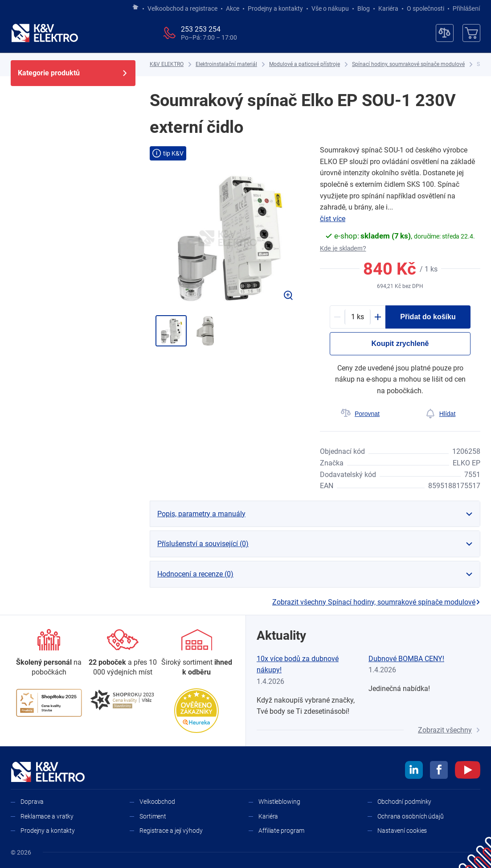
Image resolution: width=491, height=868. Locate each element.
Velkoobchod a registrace (182, 8)
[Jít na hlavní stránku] (135, 8)
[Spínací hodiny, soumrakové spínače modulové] (408, 64)
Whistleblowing (279, 802)
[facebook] (439, 771)
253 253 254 (201, 29)
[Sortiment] (196, 653)
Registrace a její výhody (171, 831)
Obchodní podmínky (404, 802)
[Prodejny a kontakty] (123, 653)
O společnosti (426, 8)
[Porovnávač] (445, 33)
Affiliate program (281, 831)
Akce (233, 8)
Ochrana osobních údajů (411, 816)
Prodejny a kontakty (275, 8)
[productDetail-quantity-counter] (358, 317)
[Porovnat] (360, 414)
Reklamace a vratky (47, 816)
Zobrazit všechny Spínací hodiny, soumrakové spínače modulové (376, 602)
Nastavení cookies (402, 831)
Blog (364, 8)
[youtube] (468, 771)
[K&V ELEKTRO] (45, 33)
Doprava (32, 802)
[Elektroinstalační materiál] (226, 64)
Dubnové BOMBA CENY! (406, 659)
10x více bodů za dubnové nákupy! (298, 664)
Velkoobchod (157, 802)
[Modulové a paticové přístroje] (305, 64)
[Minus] (337, 317)
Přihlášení (464, 8)
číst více (333, 219)
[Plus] (378, 317)
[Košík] (471, 33)
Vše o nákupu (330, 8)
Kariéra (388, 8)
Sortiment (153, 816)
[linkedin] (414, 771)
